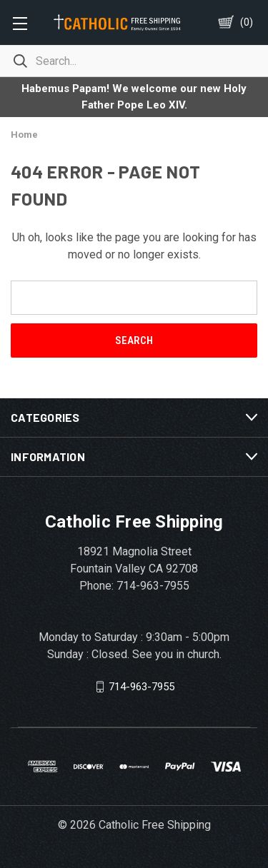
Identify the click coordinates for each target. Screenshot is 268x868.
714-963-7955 (142, 687)
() (247, 22)
